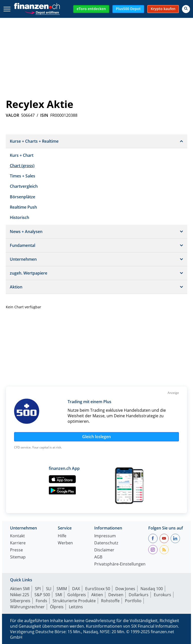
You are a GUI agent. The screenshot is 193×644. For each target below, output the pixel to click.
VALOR (12, 115)
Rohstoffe (110, 601)
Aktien (97, 595)
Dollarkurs (139, 595)
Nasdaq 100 (152, 589)
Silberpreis (20, 601)
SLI (49, 589)
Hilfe (62, 536)
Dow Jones (125, 589)
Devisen (116, 595)
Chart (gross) (22, 166)
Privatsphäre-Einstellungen (120, 564)
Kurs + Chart (22, 155)
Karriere (18, 543)
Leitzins (76, 607)
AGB (98, 557)
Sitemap (18, 557)
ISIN (44, 115)
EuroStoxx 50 (98, 589)
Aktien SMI (20, 589)
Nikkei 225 (20, 595)
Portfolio (133, 601)
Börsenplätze (22, 197)
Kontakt (17, 536)
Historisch (19, 217)
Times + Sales (22, 176)
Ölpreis (57, 607)
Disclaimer (104, 550)
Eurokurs (162, 595)
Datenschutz (106, 543)
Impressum (105, 536)
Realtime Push (23, 207)
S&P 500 (42, 595)
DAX (76, 589)
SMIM (62, 589)
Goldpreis (77, 595)
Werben (65, 543)
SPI (38, 589)
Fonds (41, 601)
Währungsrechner (27, 607)
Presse (16, 550)
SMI (59, 595)
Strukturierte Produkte (74, 601)
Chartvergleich (24, 186)
